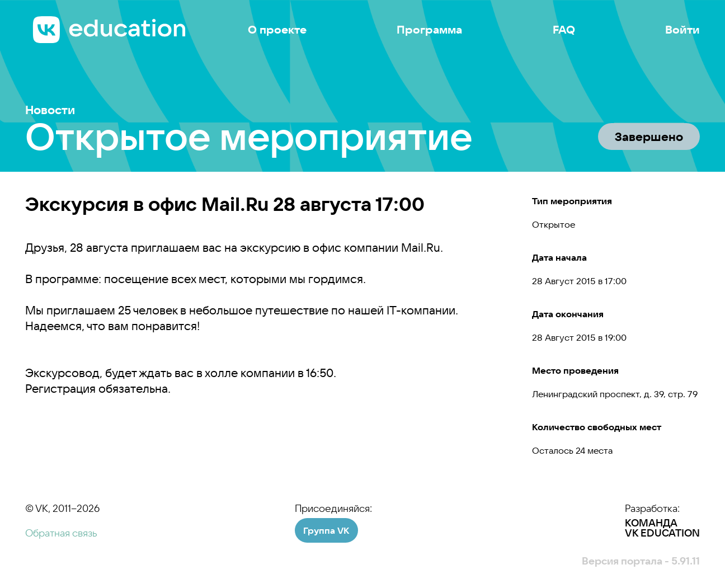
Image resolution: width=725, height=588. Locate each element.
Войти (682, 30)
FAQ (564, 30)
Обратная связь (61, 533)
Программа (429, 30)
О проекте (277, 30)
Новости (50, 110)
